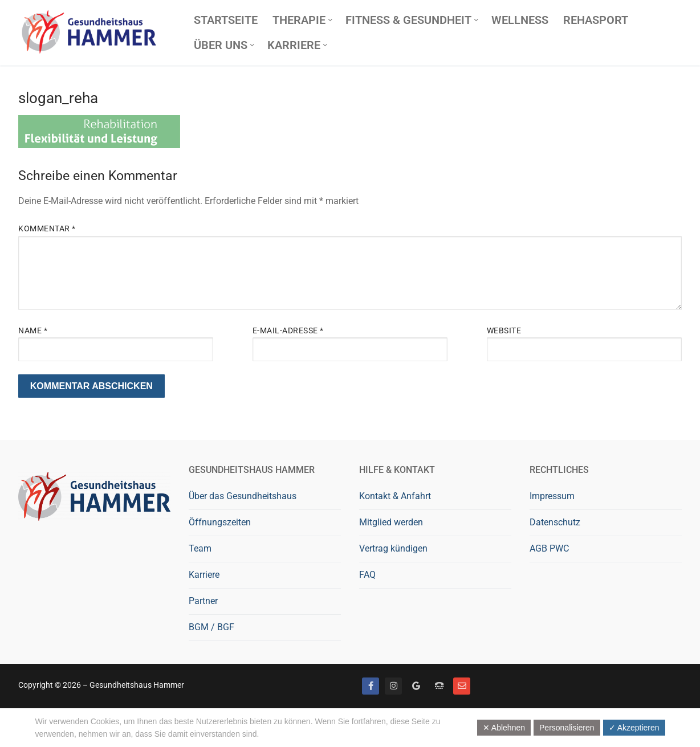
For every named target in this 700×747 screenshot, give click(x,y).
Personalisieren (567, 728)
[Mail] (462, 686)
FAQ (367, 575)
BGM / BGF (211, 627)
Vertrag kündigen (393, 548)
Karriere (204, 575)
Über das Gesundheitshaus (243, 496)
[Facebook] (371, 686)
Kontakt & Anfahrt (395, 496)
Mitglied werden (391, 522)
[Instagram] (393, 686)
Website (504, 330)
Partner (203, 601)
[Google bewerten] (416, 686)
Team (200, 548)
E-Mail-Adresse (288, 330)
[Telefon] (439, 686)
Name (33, 330)
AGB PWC (549, 548)
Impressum (552, 496)
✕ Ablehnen (504, 728)
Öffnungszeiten (220, 522)
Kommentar (47, 228)
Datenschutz (555, 522)
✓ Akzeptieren (634, 728)
